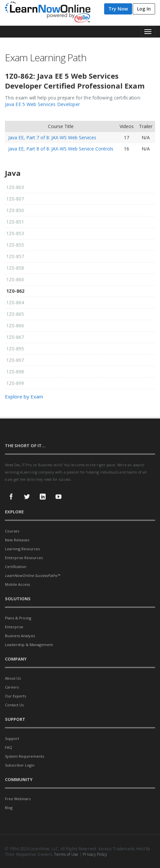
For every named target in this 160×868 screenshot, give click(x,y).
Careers (12, 687)
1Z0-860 (15, 279)
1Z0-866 (15, 325)
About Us (13, 678)
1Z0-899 (15, 383)
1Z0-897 (15, 360)
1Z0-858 (15, 268)
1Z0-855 (15, 245)
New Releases (17, 540)
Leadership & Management (29, 645)
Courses (12, 531)
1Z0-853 (15, 233)
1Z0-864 (15, 302)
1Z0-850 (15, 210)
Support (12, 738)
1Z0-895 (15, 349)
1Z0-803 (15, 187)
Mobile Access (17, 584)
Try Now (118, 9)
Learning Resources (22, 549)
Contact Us (14, 705)
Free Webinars (18, 799)
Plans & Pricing (18, 618)
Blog (9, 808)
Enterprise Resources (24, 558)
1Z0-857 (15, 256)
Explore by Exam (24, 396)
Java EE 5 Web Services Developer (42, 104)
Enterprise (14, 627)
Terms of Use (66, 854)
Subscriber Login (20, 765)
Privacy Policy (95, 854)
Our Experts (15, 696)
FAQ (9, 747)
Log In (144, 9)
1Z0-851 (15, 222)
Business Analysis (20, 636)
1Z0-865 (15, 314)
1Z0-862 (15, 291)
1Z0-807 (15, 199)
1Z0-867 (15, 337)
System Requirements (24, 756)
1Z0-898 (15, 372)
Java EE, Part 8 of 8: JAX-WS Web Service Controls (61, 149)
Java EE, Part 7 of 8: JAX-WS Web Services (52, 137)
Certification (16, 567)
